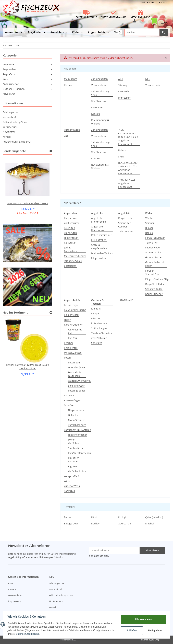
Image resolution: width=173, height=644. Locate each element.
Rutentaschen (99, 323)
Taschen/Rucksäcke (102, 333)
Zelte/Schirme (99, 338)
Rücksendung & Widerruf (100, 122)
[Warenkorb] (159, 22)
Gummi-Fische (153, 257)
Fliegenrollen (99, 258)
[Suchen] (142, 32)
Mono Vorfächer (74, 441)
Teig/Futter (151, 243)
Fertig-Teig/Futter (155, 238)
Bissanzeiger (71, 305)
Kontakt (163, 2)
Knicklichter (71, 348)
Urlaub (122, 150)
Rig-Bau (72, 338)
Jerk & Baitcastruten (72, 249)
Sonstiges (69, 491)
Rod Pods (69, 395)
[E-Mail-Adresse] (114, 550)
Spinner (150, 223)
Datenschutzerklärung (63, 554)
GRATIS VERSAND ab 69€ (114, 17)
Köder (6, 79)
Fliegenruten (71, 238)
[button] (134, 22)
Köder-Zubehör (154, 294)
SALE (121, 157)
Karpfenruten (72, 218)
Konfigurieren (155, 630)
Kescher (69, 343)
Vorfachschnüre (77, 425)
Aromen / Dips (153, 252)
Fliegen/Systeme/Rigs (157, 279)
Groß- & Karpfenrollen (99, 247)
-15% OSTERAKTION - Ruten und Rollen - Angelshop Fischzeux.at (129, 137)
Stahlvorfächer (76, 448)
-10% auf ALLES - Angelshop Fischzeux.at (128, 183)
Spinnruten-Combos (125, 225)
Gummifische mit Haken (155, 264)
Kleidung (96, 309)
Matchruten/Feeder (75, 256)
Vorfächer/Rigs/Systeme (77, 430)
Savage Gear (71, 524)
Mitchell (150, 524)
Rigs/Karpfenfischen (79, 453)
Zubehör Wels (72, 486)
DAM (94, 517)
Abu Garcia (125, 524)
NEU (148, 79)
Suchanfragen (72, 130)
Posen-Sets (74, 363)
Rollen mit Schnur (101, 235)
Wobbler (150, 218)
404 (66, 136)
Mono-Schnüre (76, 420)
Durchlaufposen (77, 367)
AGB (121, 79)
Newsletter (97, 107)
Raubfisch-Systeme (74, 460)
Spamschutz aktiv (99, 556)
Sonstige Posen (77, 386)
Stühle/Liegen (99, 328)
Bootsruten (70, 266)
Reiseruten (70, 243)
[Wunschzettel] (143, 22)
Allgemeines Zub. (75, 331)
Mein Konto (147, 2)
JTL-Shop (155, 640)
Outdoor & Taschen (14, 89)
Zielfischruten (72, 223)
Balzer (68, 517)
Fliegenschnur (76, 410)
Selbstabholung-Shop (101, 93)
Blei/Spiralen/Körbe (75, 310)
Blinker (149, 228)
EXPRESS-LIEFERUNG (86, 17)
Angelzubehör (11, 84)
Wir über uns (99, 101)
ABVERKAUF (126, 300)
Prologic (123, 517)
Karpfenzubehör (73, 325)
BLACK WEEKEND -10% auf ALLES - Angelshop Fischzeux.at (128, 168)
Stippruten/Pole (73, 261)
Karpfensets (125, 218)
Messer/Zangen (73, 353)
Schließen (131, 630)
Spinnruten (70, 233)
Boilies (149, 233)
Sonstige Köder (154, 289)
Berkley (95, 524)
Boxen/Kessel (72, 315)
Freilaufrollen (99, 240)
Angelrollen (9, 69)
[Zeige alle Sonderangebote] (51, 151)
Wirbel (68, 481)
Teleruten (70, 228)
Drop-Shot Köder (155, 284)
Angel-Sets (9, 74)
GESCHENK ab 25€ (141, 17)
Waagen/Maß (72, 476)
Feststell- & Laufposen (74, 374)
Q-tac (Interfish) (154, 517)
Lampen (96, 313)
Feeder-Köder (153, 248)
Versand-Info (98, 85)
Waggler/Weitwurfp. (79, 381)
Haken (68, 320)
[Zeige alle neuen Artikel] (51, 313)
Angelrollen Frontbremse (98, 220)
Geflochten (74, 415)
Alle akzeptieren (143, 619)
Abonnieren (152, 550)
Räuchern (97, 318)
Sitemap (123, 85)
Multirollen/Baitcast (102, 253)
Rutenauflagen (72, 400)
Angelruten (9, 64)
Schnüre (69, 405)
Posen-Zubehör (77, 391)
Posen (67, 358)
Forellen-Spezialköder (153, 272)
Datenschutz (125, 91)
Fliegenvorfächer (78, 435)
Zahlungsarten (100, 79)
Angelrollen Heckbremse (98, 228)
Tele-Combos (126, 231)
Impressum (125, 98)
